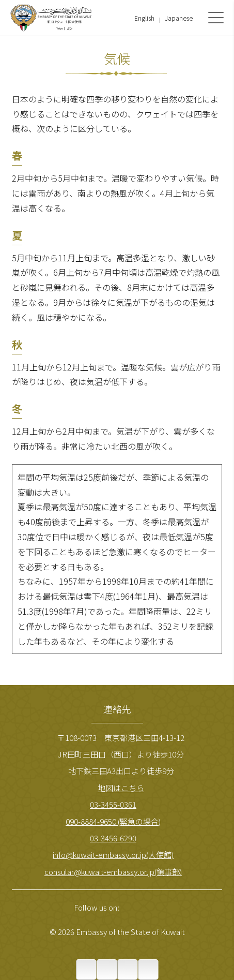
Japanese (179, 18)
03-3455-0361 (113, 804)
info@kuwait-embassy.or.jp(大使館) (113, 855)
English (144, 18)
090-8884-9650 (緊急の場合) (113, 821)
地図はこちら (121, 788)
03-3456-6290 (113, 838)
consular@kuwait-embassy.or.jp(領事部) (113, 872)
